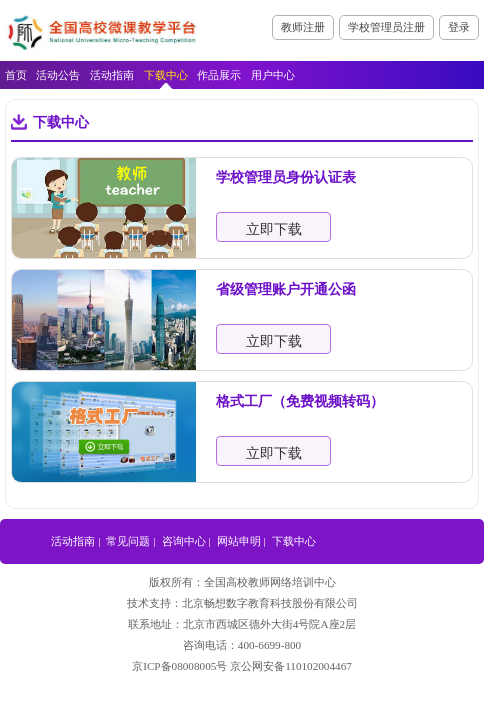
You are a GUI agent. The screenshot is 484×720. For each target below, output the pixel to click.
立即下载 (274, 229)
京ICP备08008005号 (179, 666)
